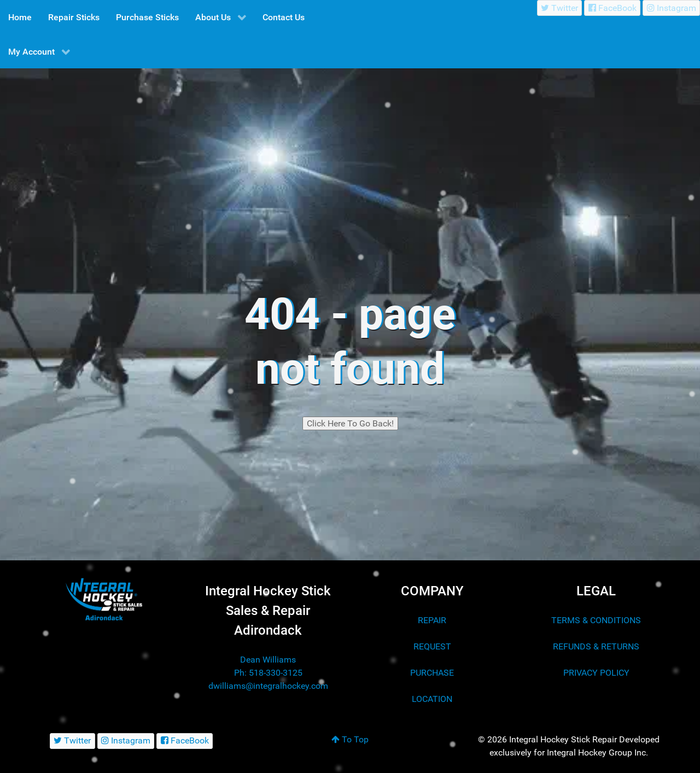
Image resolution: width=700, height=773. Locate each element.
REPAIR (432, 620)
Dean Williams (268, 660)
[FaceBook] (612, 8)
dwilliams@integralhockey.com (268, 686)
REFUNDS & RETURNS (596, 646)
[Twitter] (560, 8)
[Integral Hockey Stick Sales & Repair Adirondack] (104, 599)
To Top (350, 739)
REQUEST (432, 646)
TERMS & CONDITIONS (596, 620)
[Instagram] (671, 8)
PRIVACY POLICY (596, 673)
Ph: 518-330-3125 (268, 673)
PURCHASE (432, 673)
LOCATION (432, 699)
